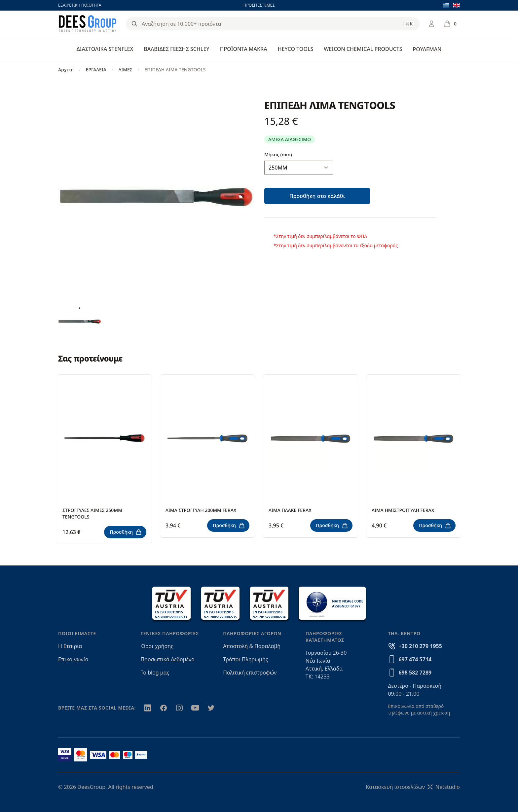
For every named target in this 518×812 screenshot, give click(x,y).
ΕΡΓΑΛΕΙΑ (96, 70)
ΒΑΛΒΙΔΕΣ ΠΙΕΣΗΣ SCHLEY (176, 49)
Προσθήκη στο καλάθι (317, 196)
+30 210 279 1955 (420, 646)
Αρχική (66, 70)
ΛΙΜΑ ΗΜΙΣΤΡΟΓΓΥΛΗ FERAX (403, 510)
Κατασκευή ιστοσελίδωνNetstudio (413, 787)
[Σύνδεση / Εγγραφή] (431, 24)
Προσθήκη (126, 532)
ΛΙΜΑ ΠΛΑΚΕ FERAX (290, 510)
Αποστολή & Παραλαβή (252, 646)
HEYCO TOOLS (296, 49)
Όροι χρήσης (157, 646)
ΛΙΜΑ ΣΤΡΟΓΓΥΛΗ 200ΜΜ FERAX (201, 510)
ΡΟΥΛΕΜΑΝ (427, 49)
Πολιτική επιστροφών (250, 673)
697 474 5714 (415, 659)
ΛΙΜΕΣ (125, 70)
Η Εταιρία (70, 646)
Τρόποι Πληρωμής (245, 659)
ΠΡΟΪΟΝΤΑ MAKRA (244, 49)
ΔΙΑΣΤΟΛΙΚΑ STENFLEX (105, 49)
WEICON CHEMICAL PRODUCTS (363, 49)
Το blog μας (155, 673)
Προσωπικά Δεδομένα (168, 659)
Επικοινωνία (73, 659)
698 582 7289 (415, 673)
